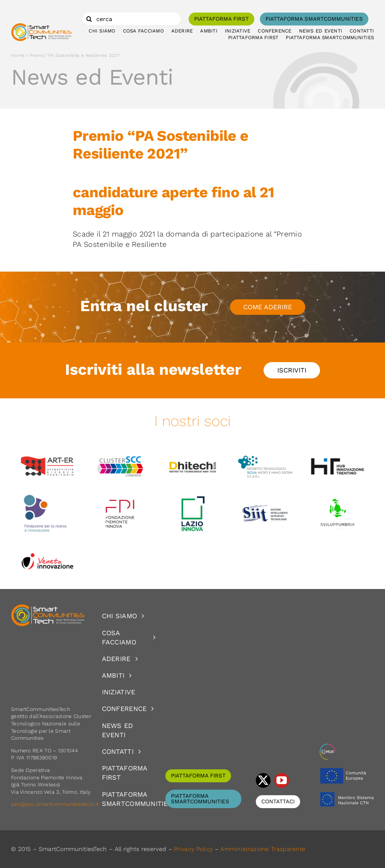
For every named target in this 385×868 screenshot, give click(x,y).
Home (18, 55)
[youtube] (282, 780)
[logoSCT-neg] (48, 607)
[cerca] (132, 19)
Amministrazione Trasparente (263, 849)
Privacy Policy (193, 849)
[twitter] (263, 780)
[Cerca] (89, 19)
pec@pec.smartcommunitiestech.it (56, 804)
